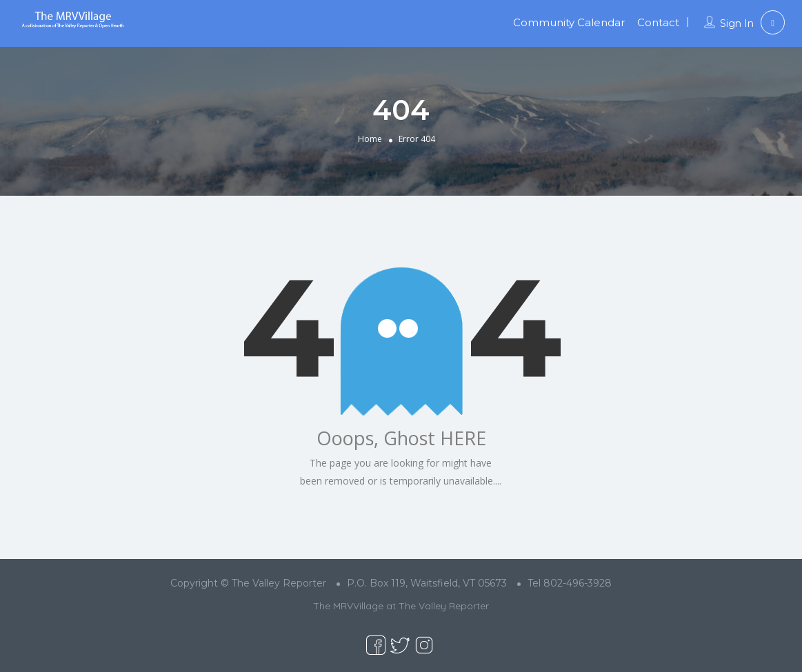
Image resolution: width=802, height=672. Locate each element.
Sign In (737, 23)
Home (370, 139)
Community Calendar (569, 22)
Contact (658, 22)
